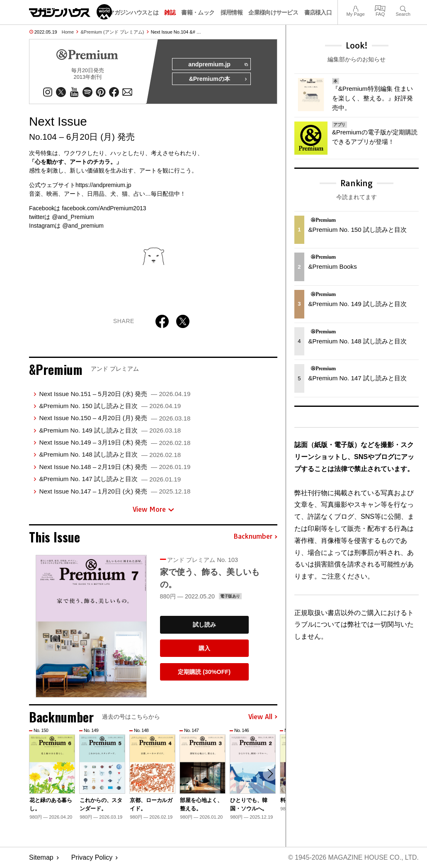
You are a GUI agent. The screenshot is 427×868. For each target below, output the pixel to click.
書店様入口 (318, 12)
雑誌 (170, 12)
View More (153, 510)
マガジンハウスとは (133, 12)
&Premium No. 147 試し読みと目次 (110, 479)
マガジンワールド (70, 12)
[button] (270, 774)
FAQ (380, 8)
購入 (204, 649)
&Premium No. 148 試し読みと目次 (110, 455)
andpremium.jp (217, 65)
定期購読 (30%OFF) (204, 672)
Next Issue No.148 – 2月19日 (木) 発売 (115, 467)
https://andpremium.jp (103, 185)
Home (68, 32)
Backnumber (255, 537)
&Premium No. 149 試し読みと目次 (110, 430)
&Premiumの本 (218, 80)
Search (403, 8)
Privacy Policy (92, 858)
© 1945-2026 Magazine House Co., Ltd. (353, 858)
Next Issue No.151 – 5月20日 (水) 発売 (115, 394)
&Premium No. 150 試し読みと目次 (110, 406)
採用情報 (232, 12)
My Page (355, 8)
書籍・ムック (198, 12)
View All (263, 717)
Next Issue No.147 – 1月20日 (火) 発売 (115, 491)
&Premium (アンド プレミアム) (113, 32)
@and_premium (83, 226)
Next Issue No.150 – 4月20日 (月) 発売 (115, 418)
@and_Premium (73, 217)
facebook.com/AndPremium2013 (104, 208)
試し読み (204, 625)
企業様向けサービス (273, 12)
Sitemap (41, 858)
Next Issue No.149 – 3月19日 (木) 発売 (115, 443)
